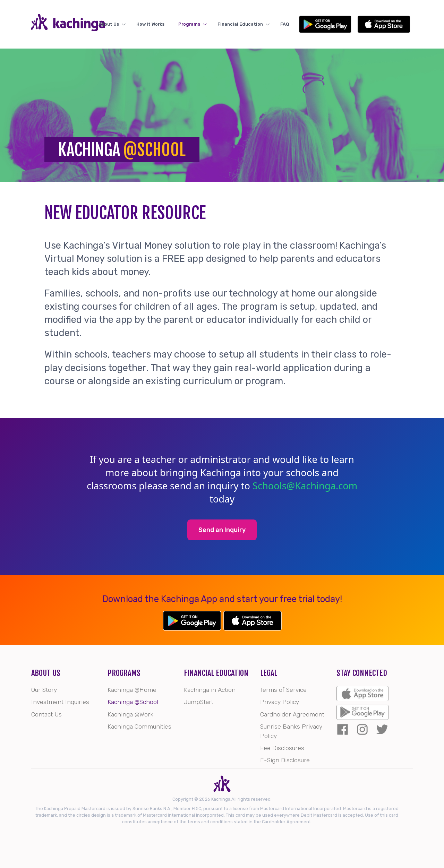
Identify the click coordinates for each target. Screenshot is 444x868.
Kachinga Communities (139, 727)
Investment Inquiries (60, 702)
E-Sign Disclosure (285, 760)
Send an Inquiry (222, 530)
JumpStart (199, 702)
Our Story (44, 690)
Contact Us (46, 714)
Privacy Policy (280, 702)
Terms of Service (283, 690)
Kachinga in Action (210, 690)
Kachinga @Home (132, 690)
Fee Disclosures (282, 748)
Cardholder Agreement (292, 714)
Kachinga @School (133, 702)
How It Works (182, 24)
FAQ (325, 24)
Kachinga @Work (130, 714)
